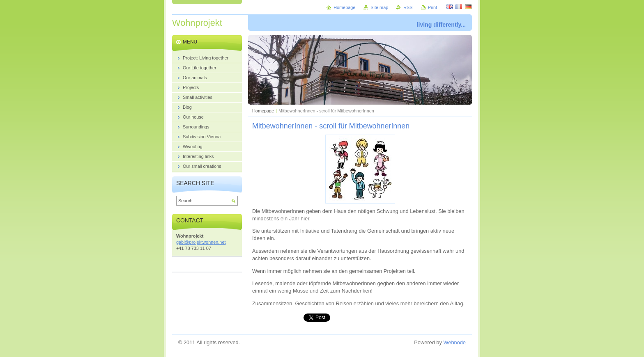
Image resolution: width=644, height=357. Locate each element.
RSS (408, 7)
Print (432, 7)
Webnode (454, 342)
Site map (379, 7)
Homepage (263, 111)
